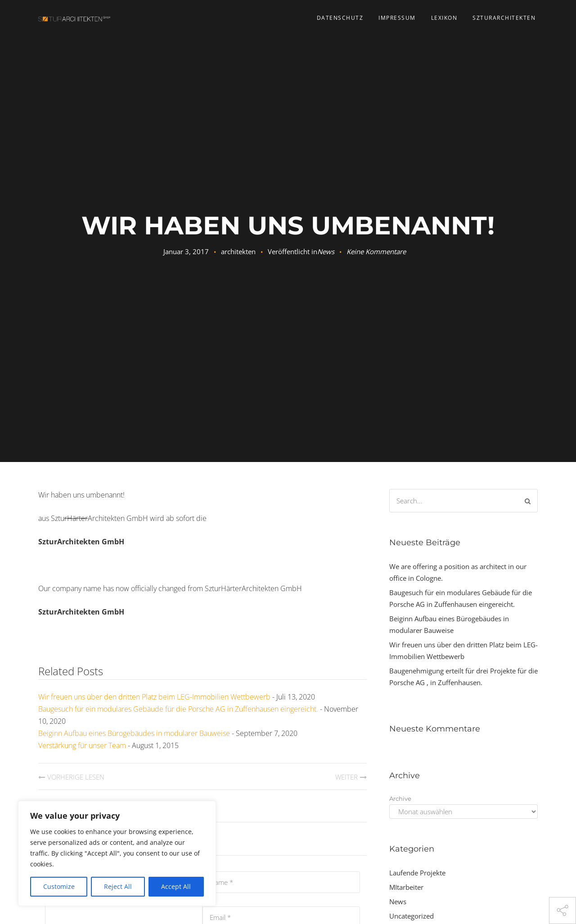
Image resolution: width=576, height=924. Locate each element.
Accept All (176, 886)
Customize (59, 886)
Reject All (118, 886)
